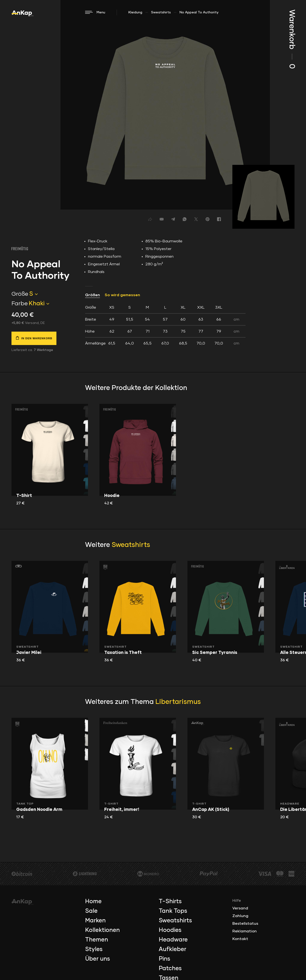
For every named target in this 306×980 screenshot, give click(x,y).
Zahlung (240, 916)
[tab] (165, 325)
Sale (91, 911)
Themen (97, 940)
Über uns (98, 959)
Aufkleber (172, 949)
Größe (20, 294)
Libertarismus (178, 702)
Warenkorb (292, 39)
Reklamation (245, 931)
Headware (173, 940)
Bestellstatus (245, 924)
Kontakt (240, 939)
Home (93, 902)
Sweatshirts (161, 12)
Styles (94, 949)
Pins (164, 959)
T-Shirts (170, 902)
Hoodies (170, 930)
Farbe (20, 304)
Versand (240, 908)
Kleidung (135, 12)
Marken (95, 921)
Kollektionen (102, 930)
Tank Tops (173, 911)
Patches (170, 969)
